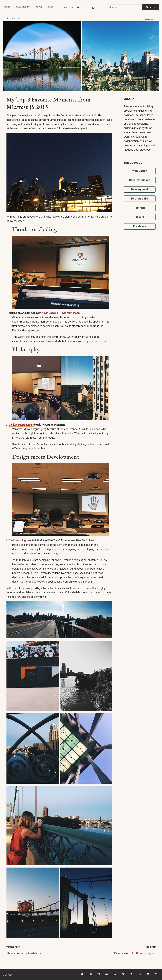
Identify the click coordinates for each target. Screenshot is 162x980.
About (39, 7)
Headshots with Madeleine (24, 953)
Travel (140, 217)
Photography (140, 199)
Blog (51, 7)
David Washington (19, 540)
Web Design (140, 171)
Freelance (140, 226)
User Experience (140, 180)
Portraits (140, 208)
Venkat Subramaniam (21, 425)
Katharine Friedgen (81, 7)
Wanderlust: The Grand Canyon (134, 953)
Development (150, 19)
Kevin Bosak (49, 313)
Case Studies (23, 7)
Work (7, 7)
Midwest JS (90, 115)
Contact (7, 975)
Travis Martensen (69, 313)
